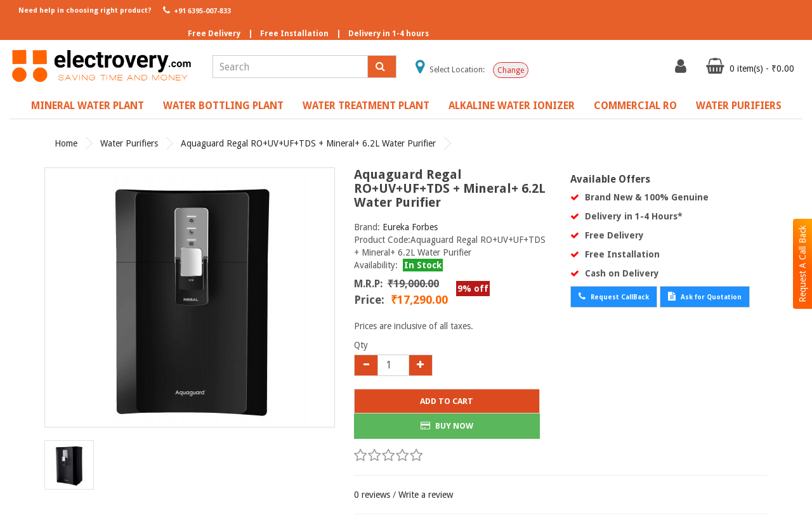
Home (66, 143)
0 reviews (372, 495)
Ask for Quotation (705, 296)
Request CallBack (614, 296)
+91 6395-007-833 (196, 10)
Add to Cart (447, 401)
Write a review (426, 495)
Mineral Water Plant (88, 106)
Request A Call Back (802, 264)
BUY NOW (447, 426)
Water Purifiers (739, 106)
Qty (361, 345)
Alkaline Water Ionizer (512, 106)
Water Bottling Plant (223, 106)
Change (511, 70)
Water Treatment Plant (366, 106)
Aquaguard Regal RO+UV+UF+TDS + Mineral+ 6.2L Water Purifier (308, 143)
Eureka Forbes (410, 227)
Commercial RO (635, 106)
